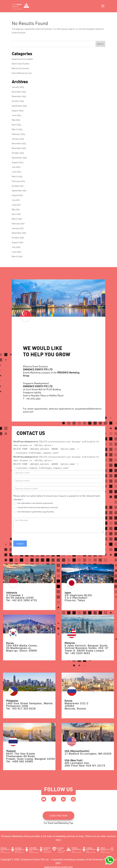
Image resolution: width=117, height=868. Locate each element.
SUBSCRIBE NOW (58, 816)
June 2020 (16, 252)
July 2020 (16, 247)
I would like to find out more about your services (35, 507)
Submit (20, 544)
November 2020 (19, 233)
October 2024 (18, 101)
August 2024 (18, 110)
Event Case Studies (21, 64)
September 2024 (19, 106)
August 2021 (17, 195)
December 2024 (19, 92)
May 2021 (16, 209)
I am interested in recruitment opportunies (33, 503)
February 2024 (18, 134)
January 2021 (18, 228)
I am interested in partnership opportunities (34, 512)
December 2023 (19, 143)
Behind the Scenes (20, 68)
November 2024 (19, 96)
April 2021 (16, 214)
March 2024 (17, 129)
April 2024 (17, 125)
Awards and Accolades (22, 59)
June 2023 (16, 172)
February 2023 (18, 181)
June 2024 (16, 115)
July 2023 (16, 167)
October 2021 (18, 186)
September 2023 (19, 158)
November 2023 (19, 148)
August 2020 (18, 242)
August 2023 (18, 162)
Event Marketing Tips (22, 73)
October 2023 (18, 153)
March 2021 (17, 219)
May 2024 (16, 120)
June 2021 (16, 205)
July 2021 (16, 200)
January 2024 (18, 139)
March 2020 (17, 256)
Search (100, 44)
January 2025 (18, 87)
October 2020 (18, 238)
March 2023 (17, 176)
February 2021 (18, 223)
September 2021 (19, 190)
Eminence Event (102, 860)
